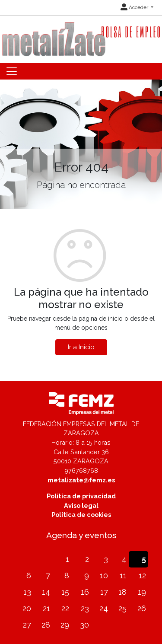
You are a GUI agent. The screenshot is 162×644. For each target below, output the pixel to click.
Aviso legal (81, 505)
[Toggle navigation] (12, 71)
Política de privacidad (81, 496)
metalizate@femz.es (81, 480)
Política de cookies (81, 515)
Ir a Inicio (81, 347)
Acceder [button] (135, 7)
